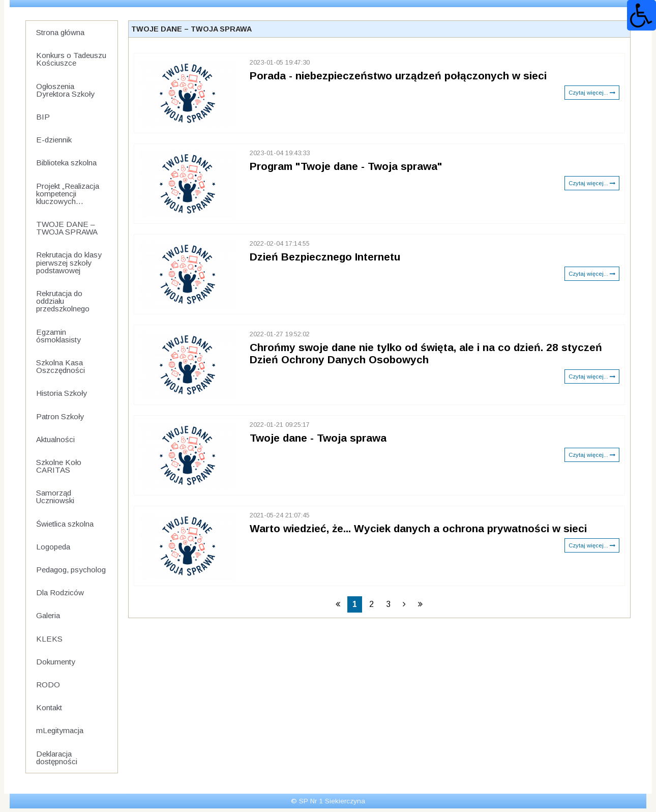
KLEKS (49, 639)
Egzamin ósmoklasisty (58, 336)
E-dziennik (54, 140)
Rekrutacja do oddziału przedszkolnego (63, 301)
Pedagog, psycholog (71, 570)
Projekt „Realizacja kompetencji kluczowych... (68, 194)
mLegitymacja (60, 730)
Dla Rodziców (60, 592)
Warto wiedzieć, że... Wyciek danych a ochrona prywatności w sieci (418, 528)
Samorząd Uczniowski (55, 497)
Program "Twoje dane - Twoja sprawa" (346, 166)
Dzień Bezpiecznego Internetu (325, 257)
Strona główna (60, 32)
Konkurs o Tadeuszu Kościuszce (71, 59)
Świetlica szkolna (65, 524)
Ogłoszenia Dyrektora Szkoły (65, 90)
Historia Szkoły (62, 393)
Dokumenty (56, 662)
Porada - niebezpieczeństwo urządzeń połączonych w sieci (398, 76)
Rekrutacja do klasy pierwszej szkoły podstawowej (69, 262)
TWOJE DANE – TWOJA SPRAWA (67, 228)
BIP (43, 117)
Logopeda (53, 547)
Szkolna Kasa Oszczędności (61, 366)
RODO (48, 685)
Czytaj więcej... (592, 93)
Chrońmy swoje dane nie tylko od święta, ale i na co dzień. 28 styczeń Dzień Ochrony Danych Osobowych (426, 353)
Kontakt (49, 707)
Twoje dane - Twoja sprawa (318, 438)
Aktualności (55, 439)
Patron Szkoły (60, 416)
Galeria (48, 615)
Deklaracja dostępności (57, 758)
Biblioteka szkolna (66, 163)
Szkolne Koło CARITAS (59, 466)
